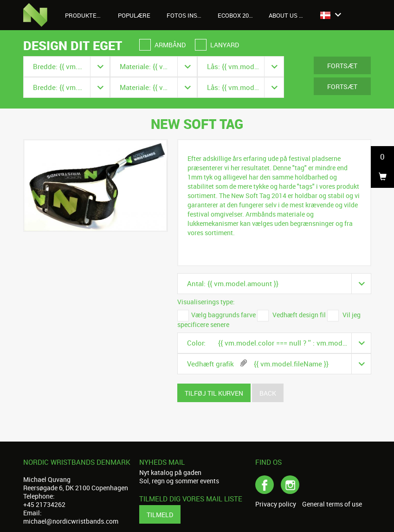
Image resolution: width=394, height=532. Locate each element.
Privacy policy (276, 504)
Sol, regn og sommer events (179, 481)
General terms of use (332, 504)
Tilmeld (160, 515)
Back (268, 393)
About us (288, 15)
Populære (134, 15)
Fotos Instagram (189, 15)
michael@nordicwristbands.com (71, 521)
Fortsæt (342, 66)
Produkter (87, 15)
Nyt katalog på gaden (170, 472)
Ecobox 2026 (236, 15)
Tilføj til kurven (214, 393)
